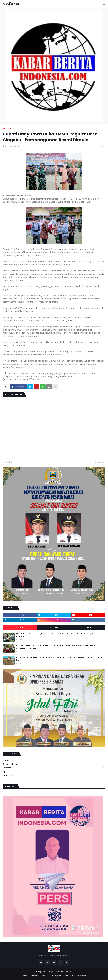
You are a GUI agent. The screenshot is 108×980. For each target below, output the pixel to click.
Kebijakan (57, 976)
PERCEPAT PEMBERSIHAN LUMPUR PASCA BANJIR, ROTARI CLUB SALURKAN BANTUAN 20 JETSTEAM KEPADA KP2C (56, 647)
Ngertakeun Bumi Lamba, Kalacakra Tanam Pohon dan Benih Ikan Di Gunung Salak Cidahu (57, 635)
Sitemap (35, 976)
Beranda (7, 128)
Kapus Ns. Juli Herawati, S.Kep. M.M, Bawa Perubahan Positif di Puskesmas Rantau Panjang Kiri (60, 659)
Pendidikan (54, 776)
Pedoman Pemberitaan (75, 976)
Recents (54, 628)
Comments (88, 628)
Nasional (54, 768)
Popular (20, 628)
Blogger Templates (56, 972)
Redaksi (45, 976)
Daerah (54, 760)
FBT (70, 972)
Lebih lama (99, 462)
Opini (54, 772)
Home (25, 976)
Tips (54, 779)
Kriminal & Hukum (54, 764)
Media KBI (11, 4)
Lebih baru (9, 462)
